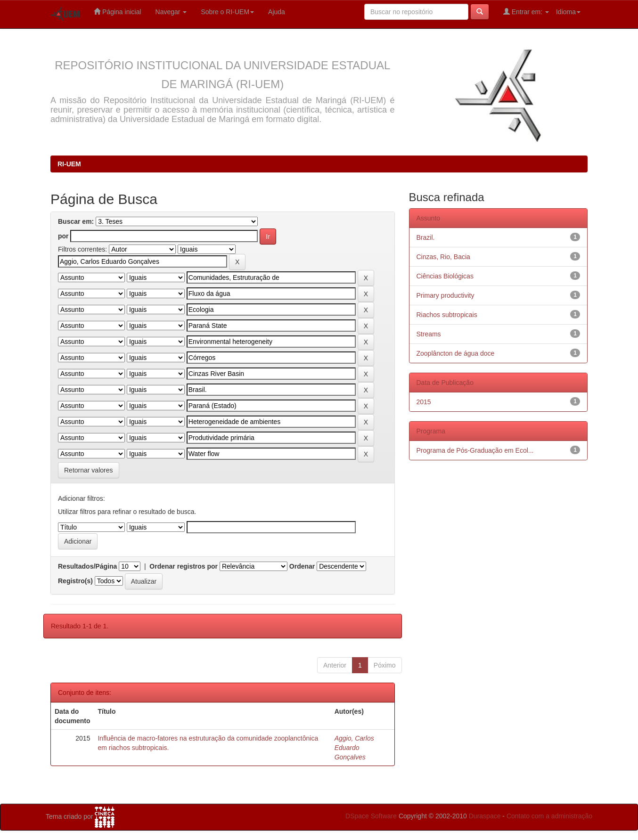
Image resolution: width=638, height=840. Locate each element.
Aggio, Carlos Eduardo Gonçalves (354, 748)
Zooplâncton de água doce (456, 353)
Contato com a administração (549, 816)
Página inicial (117, 12)
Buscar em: (76, 221)
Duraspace (485, 816)
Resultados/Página (87, 566)
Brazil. (426, 237)
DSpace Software (371, 816)
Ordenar (302, 566)
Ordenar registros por (184, 566)
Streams (429, 334)
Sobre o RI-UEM (227, 12)
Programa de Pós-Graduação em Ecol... (475, 450)
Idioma (568, 12)
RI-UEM (69, 164)
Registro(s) (75, 581)
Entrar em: (526, 12)
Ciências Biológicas (445, 276)
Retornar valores (89, 470)
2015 (424, 402)
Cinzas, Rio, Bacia (443, 257)
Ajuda (277, 12)
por (63, 236)
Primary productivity (446, 295)
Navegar (171, 12)
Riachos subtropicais (447, 315)
